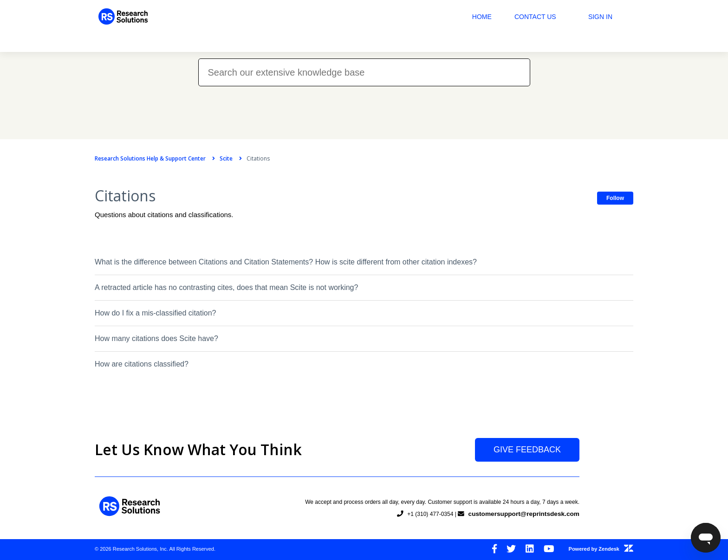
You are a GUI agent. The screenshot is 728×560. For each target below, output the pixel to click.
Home (482, 17)
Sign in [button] (600, 17)
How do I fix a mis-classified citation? (155, 313)
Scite (226, 158)
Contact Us (535, 17)
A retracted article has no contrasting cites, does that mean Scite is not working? (226, 287)
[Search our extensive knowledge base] (364, 72)
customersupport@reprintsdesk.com (523, 514)
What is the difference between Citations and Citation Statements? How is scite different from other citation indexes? (286, 262)
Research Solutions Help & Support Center (150, 158)
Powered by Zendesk (601, 549)
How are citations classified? (142, 364)
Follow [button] (615, 198)
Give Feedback (527, 450)
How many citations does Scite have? (156, 338)
